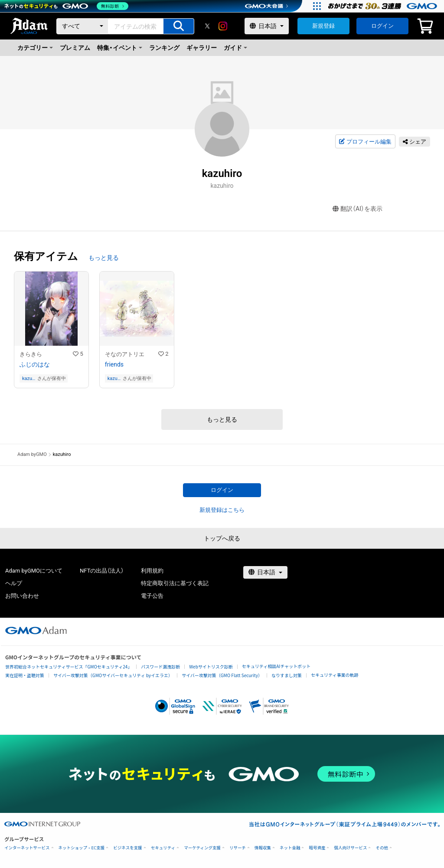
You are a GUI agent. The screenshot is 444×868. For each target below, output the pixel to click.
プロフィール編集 (365, 142)
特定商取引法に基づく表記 (175, 583)
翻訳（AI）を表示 (357, 209)
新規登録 (323, 26)
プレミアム (75, 48)
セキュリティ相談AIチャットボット (276, 666)
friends (114, 364)
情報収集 (263, 848)
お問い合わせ (22, 596)
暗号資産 (317, 848)
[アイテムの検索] (179, 26)
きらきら (31, 354)
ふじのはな (35, 364)
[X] (207, 26)
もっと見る (104, 258)
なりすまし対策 (287, 675)
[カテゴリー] (82, 26)
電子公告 (152, 596)
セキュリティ (163, 848)
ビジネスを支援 (128, 848)
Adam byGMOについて (34, 571)
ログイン (382, 26)
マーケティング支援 (202, 848)
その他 (382, 848)
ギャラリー (202, 48)
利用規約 (152, 571)
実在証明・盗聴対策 (25, 675)
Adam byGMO (32, 454)
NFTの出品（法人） (102, 571)
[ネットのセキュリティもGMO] (67, 6)
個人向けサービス (350, 848)
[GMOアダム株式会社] (36, 630)
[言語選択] (267, 26)
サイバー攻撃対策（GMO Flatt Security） (222, 675)
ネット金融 (290, 848)
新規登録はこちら (222, 510)
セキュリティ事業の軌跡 (335, 675)
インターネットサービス (27, 848)
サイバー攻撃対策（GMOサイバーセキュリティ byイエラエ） (113, 675)
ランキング (164, 48)
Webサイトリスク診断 (211, 667)
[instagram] (223, 26)
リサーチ (238, 848)
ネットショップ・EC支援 (82, 848)
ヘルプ (14, 583)
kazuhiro (29, 378)
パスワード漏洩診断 (160, 667)
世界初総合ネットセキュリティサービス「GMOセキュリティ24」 (69, 667)
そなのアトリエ (125, 354)
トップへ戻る (222, 538)
